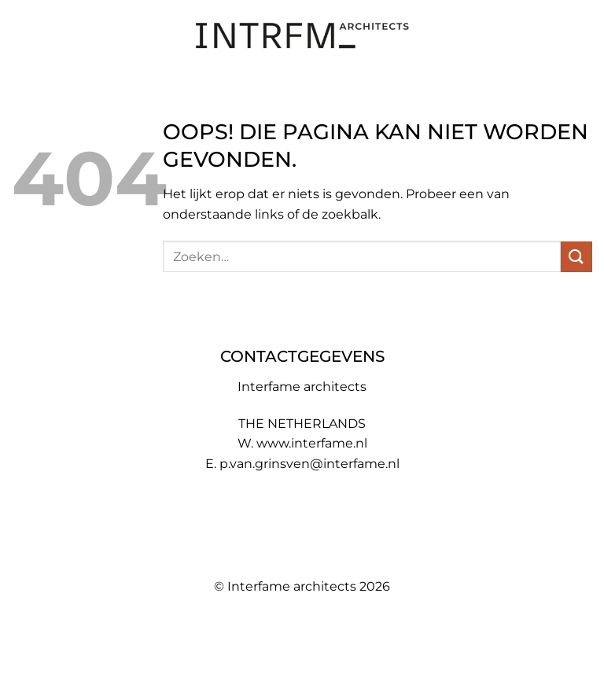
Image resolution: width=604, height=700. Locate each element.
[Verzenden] (576, 257)
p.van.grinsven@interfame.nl (309, 464)
